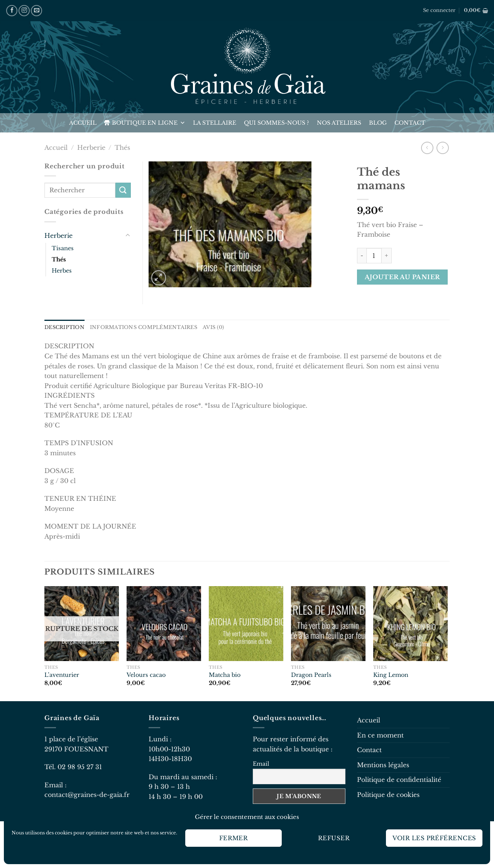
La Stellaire (215, 123)
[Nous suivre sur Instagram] (24, 11)
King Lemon (391, 675)
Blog (378, 123)
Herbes (62, 271)
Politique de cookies (388, 795)
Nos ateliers (339, 123)
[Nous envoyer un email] (36, 11)
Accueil (83, 123)
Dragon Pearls (311, 675)
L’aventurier (62, 675)
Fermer (234, 838)
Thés (122, 147)
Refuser (334, 838)
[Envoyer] (123, 190)
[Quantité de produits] (374, 256)
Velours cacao (146, 675)
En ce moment (380, 735)
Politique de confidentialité (399, 780)
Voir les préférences (434, 838)
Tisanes (63, 248)
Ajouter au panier (403, 277)
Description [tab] (64, 327)
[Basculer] (128, 236)
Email (261, 764)
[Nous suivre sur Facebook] (12, 11)
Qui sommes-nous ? (277, 123)
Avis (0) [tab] (213, 327)
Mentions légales (383, 765)
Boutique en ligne (149, 123)
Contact (410, 123)
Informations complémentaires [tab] (144, 327)
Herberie (91, 147)
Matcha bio (225, 675)
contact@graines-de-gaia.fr (87, 795)
